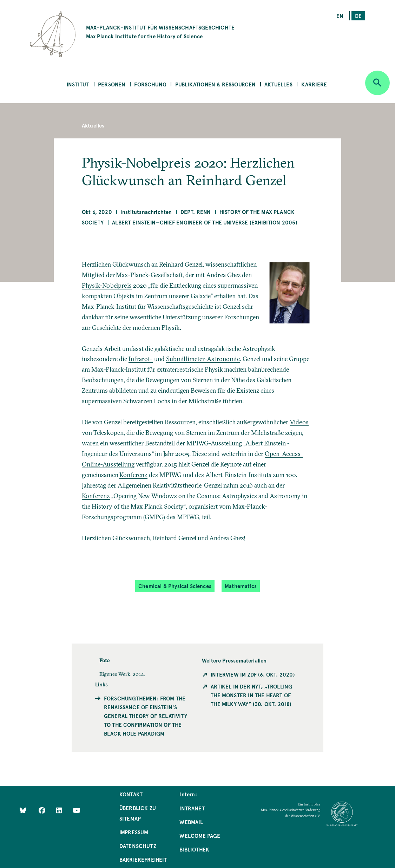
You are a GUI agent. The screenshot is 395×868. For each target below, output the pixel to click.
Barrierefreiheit (143, 859)
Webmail (191, 822)
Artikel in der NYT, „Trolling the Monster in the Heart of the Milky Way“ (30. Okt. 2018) (251, 695)
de (358, 16)
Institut (78, 84)
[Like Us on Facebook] (43, 810)
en (340, 16)
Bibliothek (194, 849)
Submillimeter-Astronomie (203, 359)
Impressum (134, 832)
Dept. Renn (196, 212)
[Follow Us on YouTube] (76, 810)
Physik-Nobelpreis (107, 285)
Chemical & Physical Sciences (175, 586)
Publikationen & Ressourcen (216, 84)
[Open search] (377, 83)
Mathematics (241, 586)
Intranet (192, 808)
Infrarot (139, 359)
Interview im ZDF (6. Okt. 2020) (253, 674)
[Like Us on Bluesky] (23, 810)
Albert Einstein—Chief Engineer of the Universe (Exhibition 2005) (205, 222)
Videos (299, 422)
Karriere (314, 84)
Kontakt (131, 794)
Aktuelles (278, 84)
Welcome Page (200, 836)
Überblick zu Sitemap (138, 813)
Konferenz (133, 475)
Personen (112, 84)
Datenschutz (138, 846)
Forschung (150, 84)
